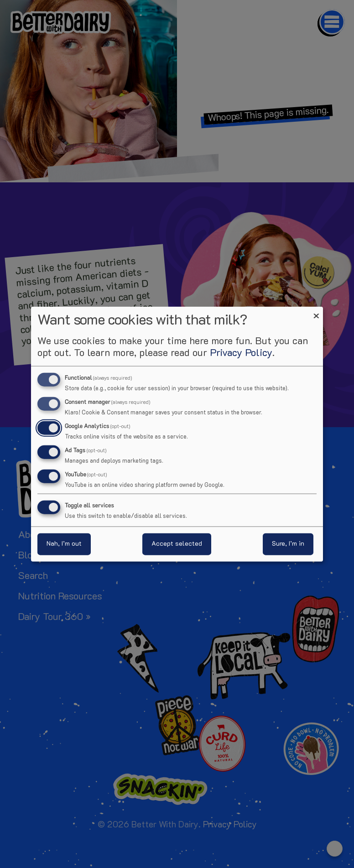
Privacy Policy (241, 354)
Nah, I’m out (64, 544)
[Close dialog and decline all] (316, 313)
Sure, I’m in (288, 544)
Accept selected (177, 544)
